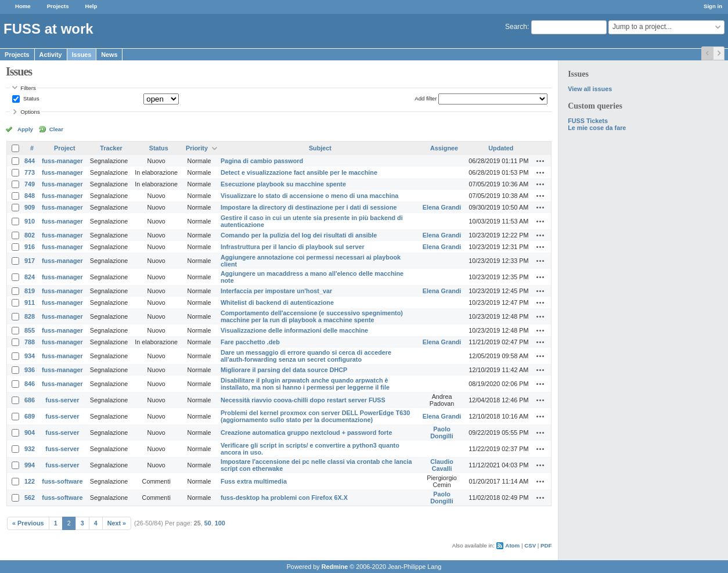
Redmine (335, 567)
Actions (540, 161)
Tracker (111, 148)
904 (30, 433)
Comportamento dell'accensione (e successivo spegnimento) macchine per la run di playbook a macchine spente (312, 316)
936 (30, 370)
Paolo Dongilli (442, 433)
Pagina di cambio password (262, 161)
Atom (512, 545)
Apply (25, 129)
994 (30, 465)
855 (30, 330)
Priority (197, 148)
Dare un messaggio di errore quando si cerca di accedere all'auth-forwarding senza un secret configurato (306, 356)
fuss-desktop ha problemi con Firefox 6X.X (284, 498)
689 (30, 416)
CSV (530, 545)
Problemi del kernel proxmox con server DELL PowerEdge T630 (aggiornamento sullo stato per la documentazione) (315, 416)
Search (516, 27)
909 (30, 207)
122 (30, 481)
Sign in (713, 6)
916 (30, 247)
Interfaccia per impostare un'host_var (276, 291)
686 (30, 400)
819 (30, 291)
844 (30, 161)
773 (30, 172)
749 (30, 184)
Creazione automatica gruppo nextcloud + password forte (306, 433)
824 (30, 277)
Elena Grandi (442, 207)
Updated (501, 148)
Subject (320, 148)
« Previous (28, 523)
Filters (28, 88)
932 (30, 449)
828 (30, 316)
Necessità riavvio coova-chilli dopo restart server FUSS (303, 400)
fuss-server (62, 400)
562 (30, 498)
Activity (51, 55)
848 (30, 196)
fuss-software (62, 481)
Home (23, 6)
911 (30, 302)
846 (30, 384)
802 (30, 235)
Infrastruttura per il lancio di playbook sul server (293, 247)
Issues (82, 55)
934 (30, 356)
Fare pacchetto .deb (250, 342)
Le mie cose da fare (597, 128)
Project (65, 148)
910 (30, 221)
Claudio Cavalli (442, 465)
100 (220, 523)
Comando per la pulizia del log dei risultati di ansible (299, 235)
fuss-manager (62, 161)
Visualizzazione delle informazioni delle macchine (294, 330)
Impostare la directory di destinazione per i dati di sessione (309, 207)
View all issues (590, 89)
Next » (117, 523)
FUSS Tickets (588, 121)
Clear (56, 129)
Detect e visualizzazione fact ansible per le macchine (299, 172)
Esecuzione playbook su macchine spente (283, 184)
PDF (546, 545)
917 (30, 261)
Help (91, 6)
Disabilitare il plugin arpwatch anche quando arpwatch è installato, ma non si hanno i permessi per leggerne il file (305, 384)
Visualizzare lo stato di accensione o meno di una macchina (309, 196)
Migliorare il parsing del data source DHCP (284, 370)
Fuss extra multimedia (254, 481)
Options (30, 112)
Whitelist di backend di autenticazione (277, 302)
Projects (58, 6)
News (109, 55)
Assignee (444, 148)
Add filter (426, 98)
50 (208, 523)
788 (30, 342)
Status (30, 98)
